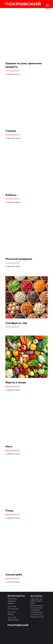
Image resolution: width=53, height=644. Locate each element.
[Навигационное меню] (47, 6)
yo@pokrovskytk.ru (36, 601)
